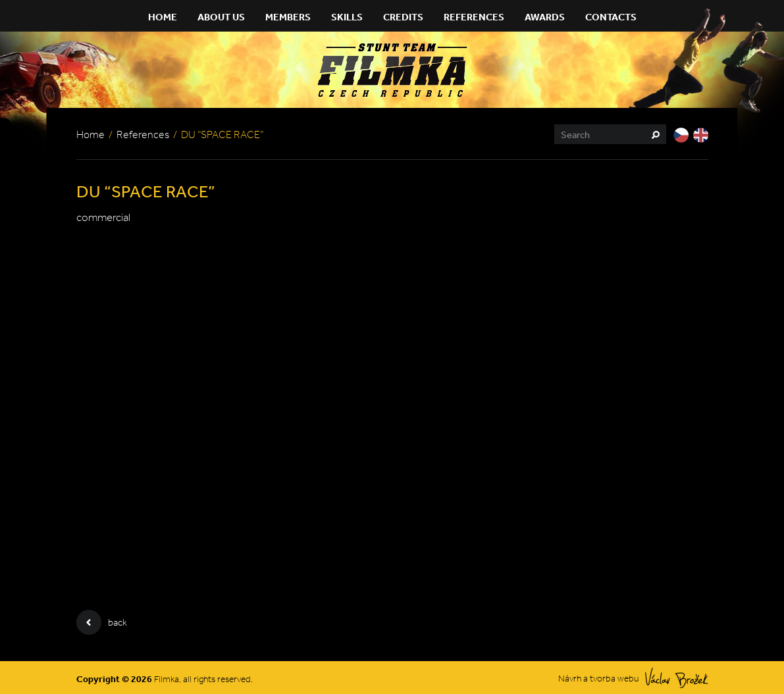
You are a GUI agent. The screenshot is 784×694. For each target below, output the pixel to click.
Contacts (611, 17)
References (474, 17)
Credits (403, 17)
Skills (347, 17)
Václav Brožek (677, 678)
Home (163, 17)
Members (288, 17)
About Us (221, 17)
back (102, 622)
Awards (545, 17)
